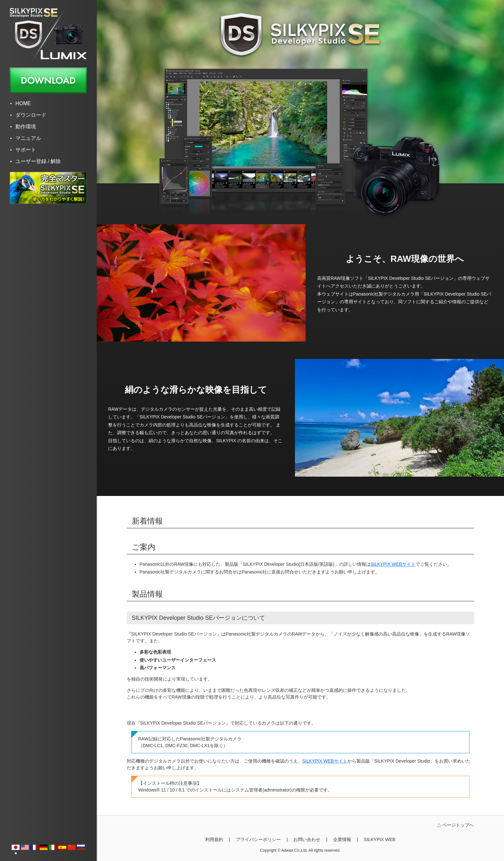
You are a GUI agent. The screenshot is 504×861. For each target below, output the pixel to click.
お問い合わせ (307, 839)
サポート (26, 150)
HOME (23, 103)
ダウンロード (31, 115)
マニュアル (28, 138)
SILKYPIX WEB (380, 839)
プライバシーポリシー (258, 839)
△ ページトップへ (455, 825)
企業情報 (342, 839)
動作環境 (26, 127)
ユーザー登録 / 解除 (38, 161)
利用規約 (214, 839)
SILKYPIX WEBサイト (393, 564)
